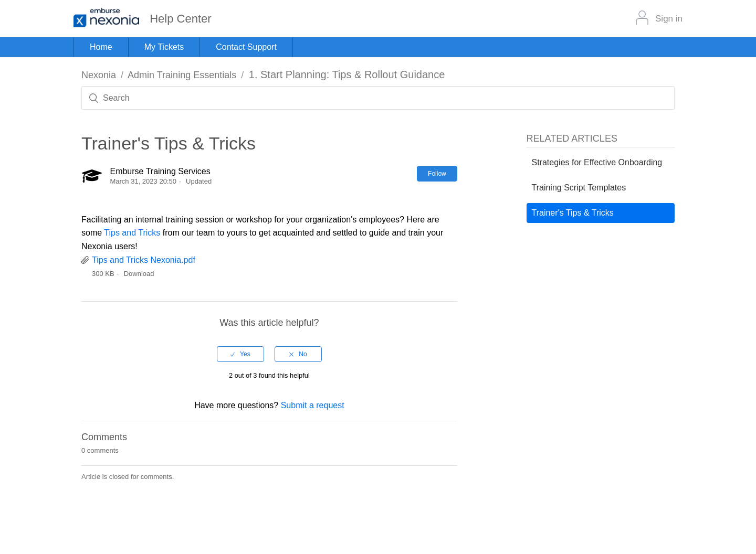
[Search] (378, 98)
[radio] (240, 354)
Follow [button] (437, 174)
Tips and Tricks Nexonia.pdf (144, 260)
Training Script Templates (579, 188)
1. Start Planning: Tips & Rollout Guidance (347, 74)
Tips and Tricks (132, 233)
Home (101, 47)
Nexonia (99, 75)
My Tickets (164, 47)
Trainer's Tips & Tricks (573, 213)
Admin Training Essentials (182, 75)
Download (139, 274)
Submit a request (313, 405)
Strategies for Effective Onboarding (597, 162)
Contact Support (246, 47)
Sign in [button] (669, 19)
